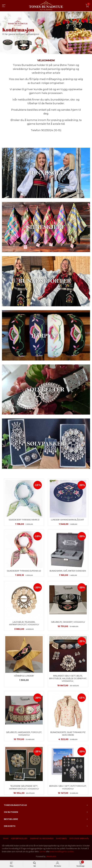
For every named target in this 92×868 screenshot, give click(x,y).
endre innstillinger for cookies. (62, 852)
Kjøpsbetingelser (19, 839)
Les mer (43, 852)
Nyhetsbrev (61, 839)
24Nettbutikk (51, 856)
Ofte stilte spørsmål (79, 839)
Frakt (6, 839)
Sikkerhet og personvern (42, 839)
